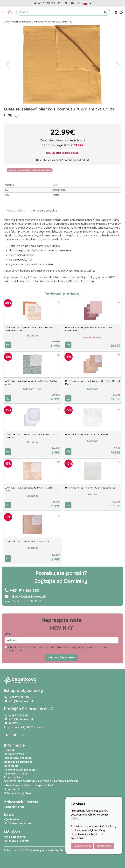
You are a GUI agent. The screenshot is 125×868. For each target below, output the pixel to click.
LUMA (55, 185)
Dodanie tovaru (14, 754)
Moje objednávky (15, 837)
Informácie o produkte (44, 211)
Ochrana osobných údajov (21, 770)
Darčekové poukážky (17, 823)
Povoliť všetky (82, 846)
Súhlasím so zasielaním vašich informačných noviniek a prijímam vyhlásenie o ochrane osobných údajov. (57, 649)
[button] (4, 12)
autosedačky (50, 850)
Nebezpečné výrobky (17, 793)
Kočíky (37, 850)
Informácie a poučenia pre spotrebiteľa (29, 785)
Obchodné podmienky (18, 762)
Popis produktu (16, 211)
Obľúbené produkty (16, 841)
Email (8, 634)
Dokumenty (11, 766)
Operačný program (16, 773)
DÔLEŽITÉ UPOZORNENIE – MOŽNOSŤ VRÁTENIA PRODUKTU (42, 781)
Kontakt (9, 750)
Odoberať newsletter (62, 657)
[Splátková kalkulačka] (62, 153)
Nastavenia (104, 846)
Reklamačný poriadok (18, 758)
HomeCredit (12, 789)
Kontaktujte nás (14, 807)
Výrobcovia (11, 819)
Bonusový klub (13, 777)
